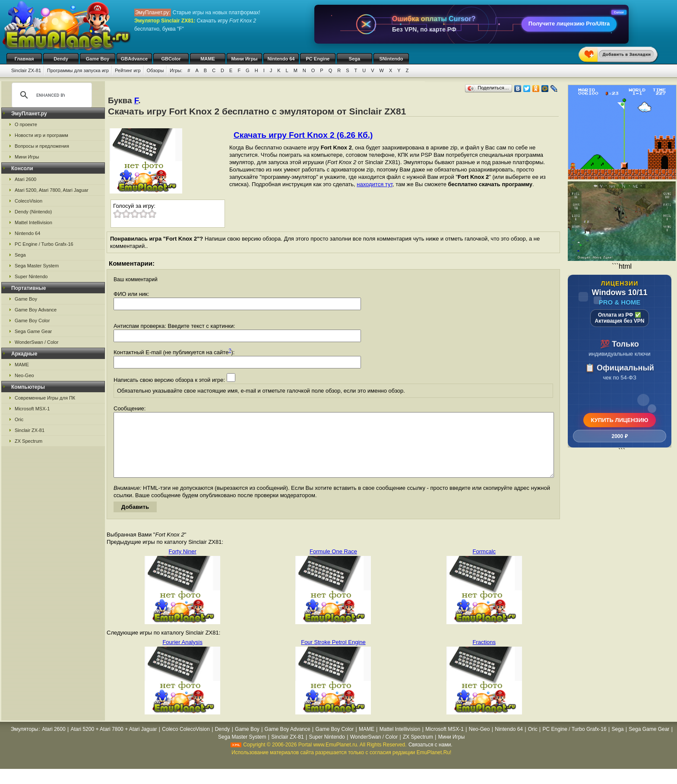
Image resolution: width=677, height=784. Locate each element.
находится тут (375, 184)
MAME (208, 59)
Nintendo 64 (281, 59)
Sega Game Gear (33, 331)
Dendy (61, 59)
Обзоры (155, 70)
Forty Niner (183, 564)
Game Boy (98, 59)
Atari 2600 (25, 179)
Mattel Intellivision (33, 222)
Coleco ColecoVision (186, 742)
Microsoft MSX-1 (32, 409)
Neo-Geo (24, 375)
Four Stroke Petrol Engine (333, 655)
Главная (24, 59)
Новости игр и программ (41, 135)
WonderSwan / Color (36, 342)
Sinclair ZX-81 (26, 70)
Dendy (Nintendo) (33, 212)
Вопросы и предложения (42, 146)
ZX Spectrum (28, 441)
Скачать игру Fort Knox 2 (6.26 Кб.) (303, 135)
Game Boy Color (32, 321)
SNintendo (391, 59)
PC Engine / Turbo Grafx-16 (44, 244)
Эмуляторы (24, 742)
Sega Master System (37, 266)
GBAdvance (134, 59)
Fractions (484, 655)
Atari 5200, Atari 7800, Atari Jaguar (52, 190)
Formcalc (484, 564)
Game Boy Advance (36, 310)
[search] (51, 95)
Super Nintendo (31, 276)
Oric (19, 419)
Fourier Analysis (182, 655)
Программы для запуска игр (78, 70)
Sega (354, 59)
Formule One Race (333, 564)
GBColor (171, 59)
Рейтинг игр (128, 70)
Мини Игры (245, 59)
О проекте (26, 124)
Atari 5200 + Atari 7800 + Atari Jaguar (114, 742)
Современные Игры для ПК (45, 398)
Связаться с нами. (430, 758)
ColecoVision (28, 201)
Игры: (176, 70)
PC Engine (318, 59)
